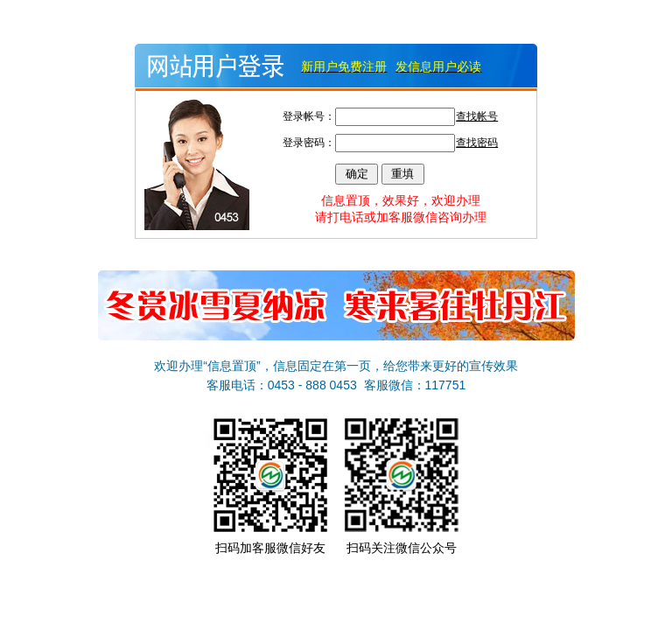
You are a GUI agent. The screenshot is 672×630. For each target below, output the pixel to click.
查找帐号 (477, 116)
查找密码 (477, 143)
